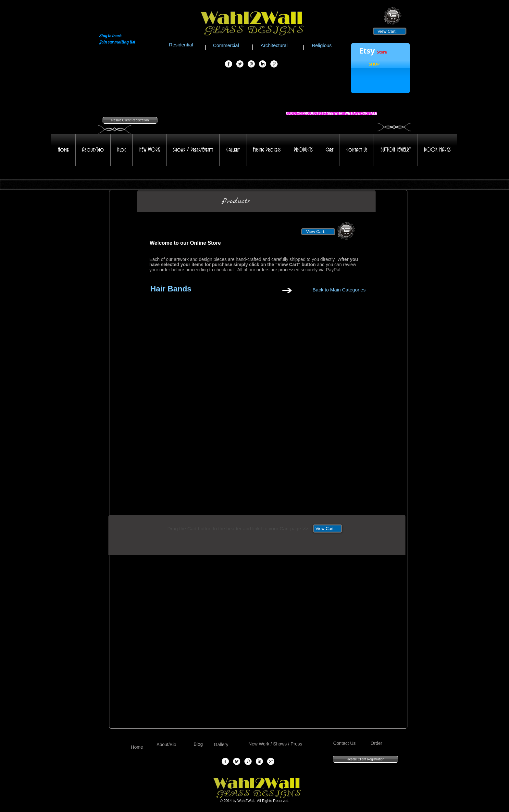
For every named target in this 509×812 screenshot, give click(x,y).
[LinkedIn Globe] (263, 64)
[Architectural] (274, 45)
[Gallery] (221, 745)
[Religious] (322, 45)
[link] (389, 31)
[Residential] (181, 44)
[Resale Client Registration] (130, 120)
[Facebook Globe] (229, 64)
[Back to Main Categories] (339, 289)
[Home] (137, 747)
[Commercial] (226, 45)
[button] (374, 65)
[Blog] (198, 744)
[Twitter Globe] (240, 64)
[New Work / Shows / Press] (275, 744)
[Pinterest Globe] (251, 64)
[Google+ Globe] (274, 64)
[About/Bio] (166, 745)
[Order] (376, 743)
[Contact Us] (344, 743)
